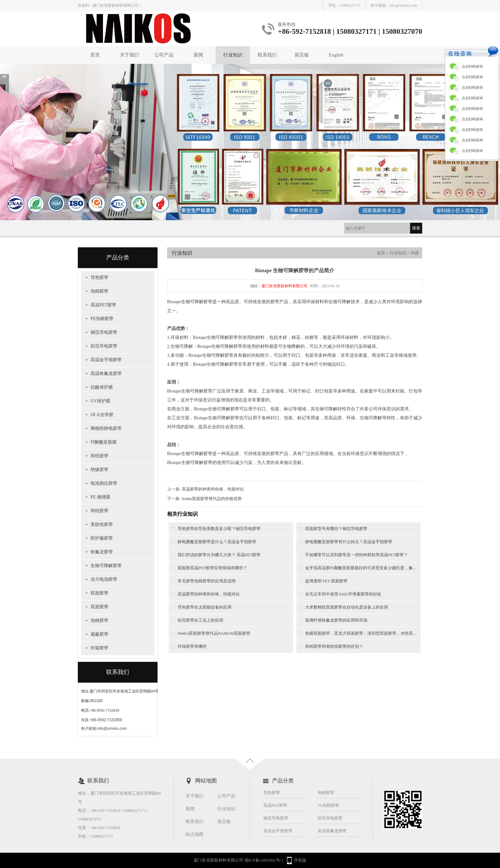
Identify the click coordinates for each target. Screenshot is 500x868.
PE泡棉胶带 (102, 319)
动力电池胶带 (104, 579)
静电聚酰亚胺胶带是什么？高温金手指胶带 (217, 542)
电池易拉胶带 (104, 483)
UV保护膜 (100, 401)
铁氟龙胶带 (102, 552)
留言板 (302, 55)
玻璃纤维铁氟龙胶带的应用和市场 (336, 620)
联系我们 (267, 55)
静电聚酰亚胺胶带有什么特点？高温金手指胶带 (349, 542)
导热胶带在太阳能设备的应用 (205, 607)
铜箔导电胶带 (104, 332)
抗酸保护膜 (102, 387)
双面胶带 (99, 593)
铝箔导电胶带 (104, 346)
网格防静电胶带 (106, 428)
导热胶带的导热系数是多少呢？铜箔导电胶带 (219, 529)
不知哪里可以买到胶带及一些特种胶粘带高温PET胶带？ (357, 555)
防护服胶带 (102, 538)
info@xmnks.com (403, 5)
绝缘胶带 (99, 470)
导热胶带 (99, 277)
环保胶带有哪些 (192, 646)
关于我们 (129, 55)
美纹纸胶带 (102, 524)
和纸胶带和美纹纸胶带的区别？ (334, 646)
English (336, 55)
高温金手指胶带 (106, 360)
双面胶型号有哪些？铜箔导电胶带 (336, 529)
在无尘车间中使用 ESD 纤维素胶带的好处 (343, 594)
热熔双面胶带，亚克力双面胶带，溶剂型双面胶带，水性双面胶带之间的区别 (363, 633)
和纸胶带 (99, 456)
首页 (95, 55)
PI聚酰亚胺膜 (104, 442)
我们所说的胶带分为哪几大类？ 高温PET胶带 (219, 555)
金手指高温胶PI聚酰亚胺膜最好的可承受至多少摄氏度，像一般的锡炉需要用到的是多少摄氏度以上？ (363, 568)
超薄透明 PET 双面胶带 (326, 581)
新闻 (198, 55)
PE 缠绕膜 (100, 497)
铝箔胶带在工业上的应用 (200, 620)
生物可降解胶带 (106, 566)
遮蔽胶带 (99, 634)
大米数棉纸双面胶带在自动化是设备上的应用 (347, 607)
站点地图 (195, 834)
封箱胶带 (99, 648)
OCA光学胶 (102, 415)
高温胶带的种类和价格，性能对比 (213, 489)
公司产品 (164, 55)
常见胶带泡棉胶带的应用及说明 (207, 581)
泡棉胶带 (99, 291)
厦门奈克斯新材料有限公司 (284, 286)
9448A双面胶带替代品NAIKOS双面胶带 (214, 633)
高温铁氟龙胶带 (106, 374)
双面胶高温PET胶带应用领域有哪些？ (212, 568)
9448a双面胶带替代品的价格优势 (212, 499)
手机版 (300, 860)
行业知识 (233, 55)
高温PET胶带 (103, 305)
